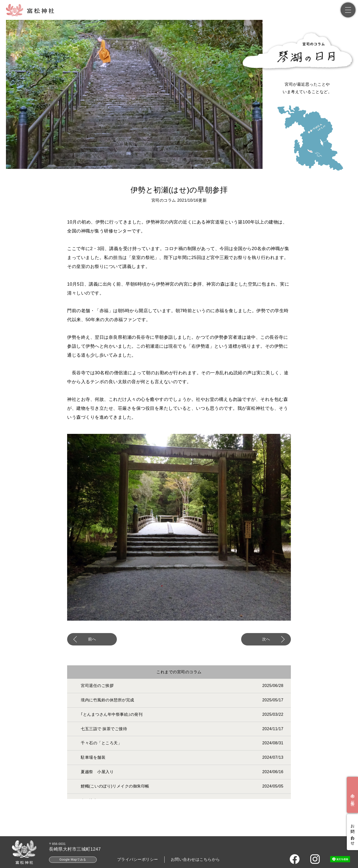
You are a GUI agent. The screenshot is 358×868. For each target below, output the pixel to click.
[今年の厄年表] (352, 795)
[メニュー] (348, 10)
